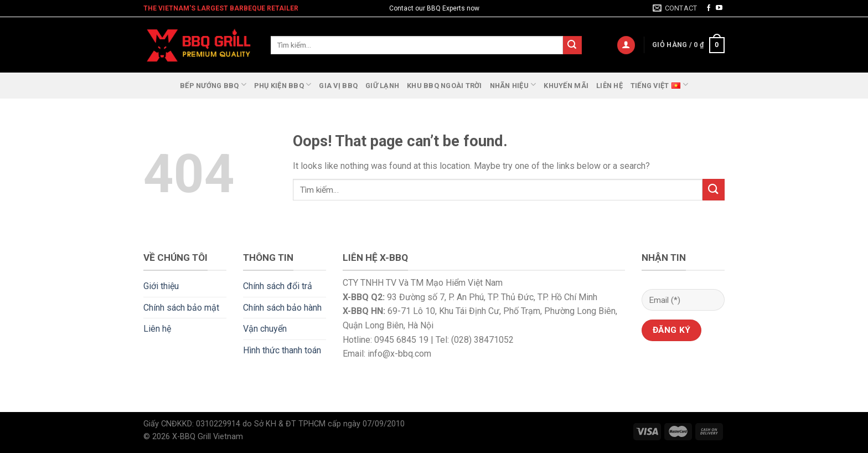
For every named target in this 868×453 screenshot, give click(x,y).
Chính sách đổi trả (278, 286)
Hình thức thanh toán (282, 350)
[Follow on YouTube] (719, 8)
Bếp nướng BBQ (213, 84)
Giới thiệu (161, 286)
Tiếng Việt (659, 84)
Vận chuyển (265, 329)
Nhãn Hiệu (513, 84)
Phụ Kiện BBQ (283, 84)
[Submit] (572, 45)
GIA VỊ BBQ (338, 86)
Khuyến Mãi (566, 86)
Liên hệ (609, 86)
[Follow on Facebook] (709, 8)
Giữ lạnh (382, 86)
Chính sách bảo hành (282, 308)
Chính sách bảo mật (181, 308)
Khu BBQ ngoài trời (445, 86)
